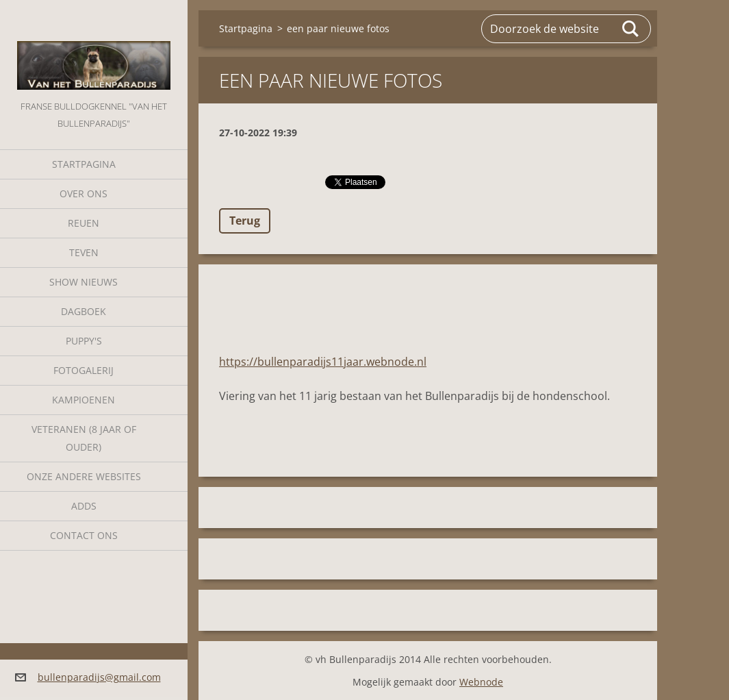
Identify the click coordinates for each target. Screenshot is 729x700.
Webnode (481, 682)
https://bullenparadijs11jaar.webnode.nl (323, 362)
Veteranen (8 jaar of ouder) (84, 438)
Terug (245, 221)
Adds (84, 506)
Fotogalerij (84, 370)
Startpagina (84, 164)
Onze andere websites (84, 476)
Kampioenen (84, 400)
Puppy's (84, 341)
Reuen (84, 223)
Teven (84, 252)
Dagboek (84, 311)
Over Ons (84, 193)
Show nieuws (84, 282)
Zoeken (631, 29)
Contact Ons (84, 535)
